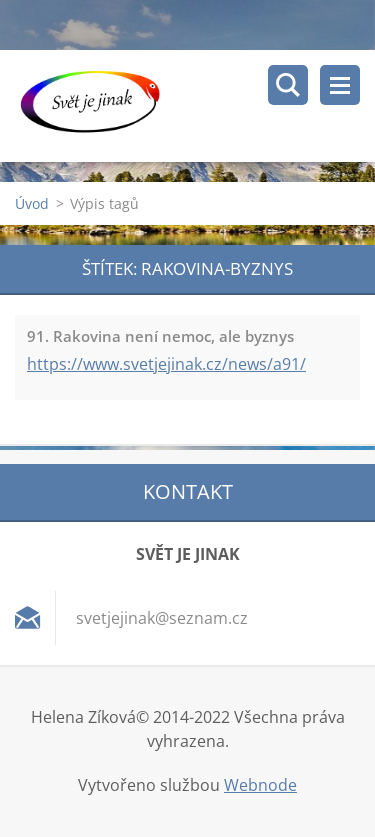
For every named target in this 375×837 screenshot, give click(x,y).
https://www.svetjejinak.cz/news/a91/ (166, 364)
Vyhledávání (288, 85)
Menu (340, 85)
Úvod (32, 203)
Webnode (260, 785)
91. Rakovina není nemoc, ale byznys (160, 336)
